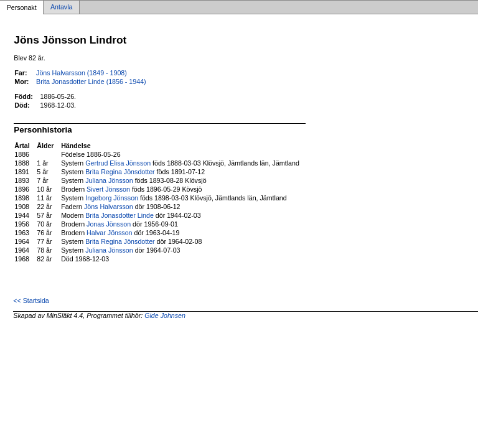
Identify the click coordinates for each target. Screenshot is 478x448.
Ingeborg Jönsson (112, 198)
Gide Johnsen (165, 315)
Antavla (62, 7)
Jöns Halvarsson (109, 207)
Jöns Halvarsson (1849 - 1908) (82, 73)
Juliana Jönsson (109, 180)
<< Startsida (31, 301)
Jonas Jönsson (109, 224)
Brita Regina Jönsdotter (120, 172)
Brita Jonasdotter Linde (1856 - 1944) (91, 82)
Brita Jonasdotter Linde (119, 215)
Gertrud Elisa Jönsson (118, 163)
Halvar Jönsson (109, 233)
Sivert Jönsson (108, 189)
